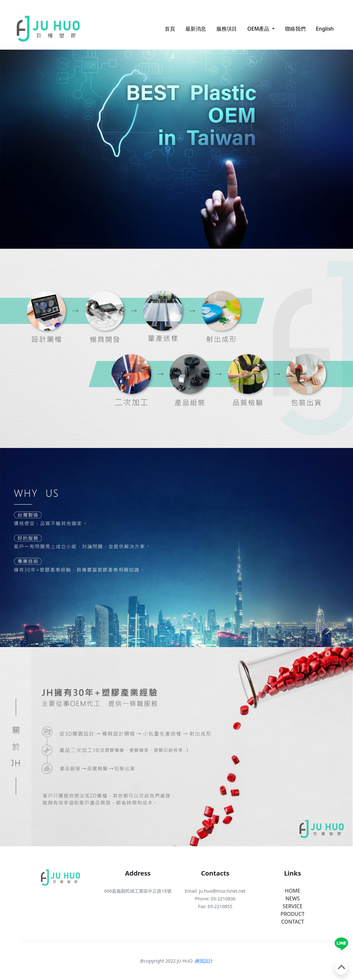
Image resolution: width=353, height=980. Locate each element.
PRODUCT (293, 914)
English (325, 29)
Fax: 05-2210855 (215, 906)
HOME (293, 891)
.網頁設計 (203, 961)
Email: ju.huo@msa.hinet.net (215, 891)
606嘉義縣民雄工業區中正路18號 (138, 891)
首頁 (170, 29)
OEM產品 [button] (259, 29)
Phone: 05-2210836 (215, 899)
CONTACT (293, 922)
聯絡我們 (295, 29)
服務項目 (227, 29)
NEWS (293, 898)
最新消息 (196, 29)
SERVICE (293, 906)
